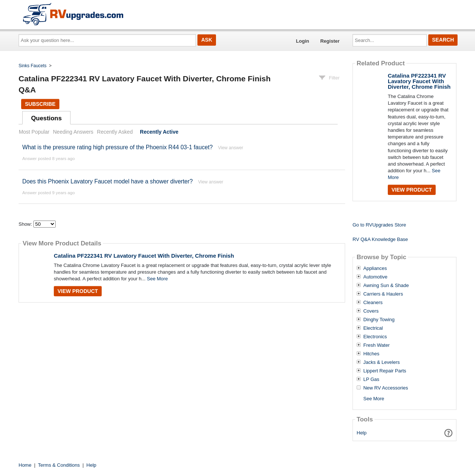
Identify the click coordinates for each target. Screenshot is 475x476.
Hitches (371, 354)
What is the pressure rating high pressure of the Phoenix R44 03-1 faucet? (118, 147)
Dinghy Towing (379, 320)
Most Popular (34, 132)
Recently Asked (115, 132)
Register (330, 41)
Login (303, 41)
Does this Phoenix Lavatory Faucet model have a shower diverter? (107, 181)
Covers (371, 311)
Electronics (375, 337)
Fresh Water (376, 345)
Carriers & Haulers (383, 294)
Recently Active (159, 132)
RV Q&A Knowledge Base (380, 239)
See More (157, 279)
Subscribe (40, 104)
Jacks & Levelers (381, 362)
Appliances (375, 268)
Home (25, 465)
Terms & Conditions (59, 465)
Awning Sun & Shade (386, 286)
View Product (78, 291)
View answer (230, 148)
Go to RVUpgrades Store (379, 225)
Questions (47, 118)
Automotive (375, 277)
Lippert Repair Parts (385, 371)
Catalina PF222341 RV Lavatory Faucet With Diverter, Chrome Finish (144, 256)
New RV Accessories (386, 388)
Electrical (373, 328)
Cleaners (373, 303)
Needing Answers (73, 132)
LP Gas (371, 379)
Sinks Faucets (32, 66)
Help (362, 433)
